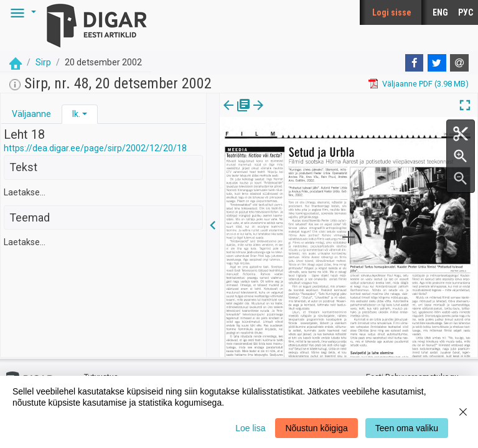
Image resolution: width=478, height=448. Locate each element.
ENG (440, 12)
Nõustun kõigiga (316, 428)
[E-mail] (459, 63)
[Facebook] (415, 63)
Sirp (43, 62)
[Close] (463, 412)
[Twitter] (437, 63)
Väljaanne (31, 114)
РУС (466, 12)
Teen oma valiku (407, 428)
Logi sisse (392, 12)
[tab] (31, 114)
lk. (76, 114)
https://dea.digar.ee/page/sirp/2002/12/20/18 (95, 148)
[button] (21, 12)
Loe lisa (250, 428)
